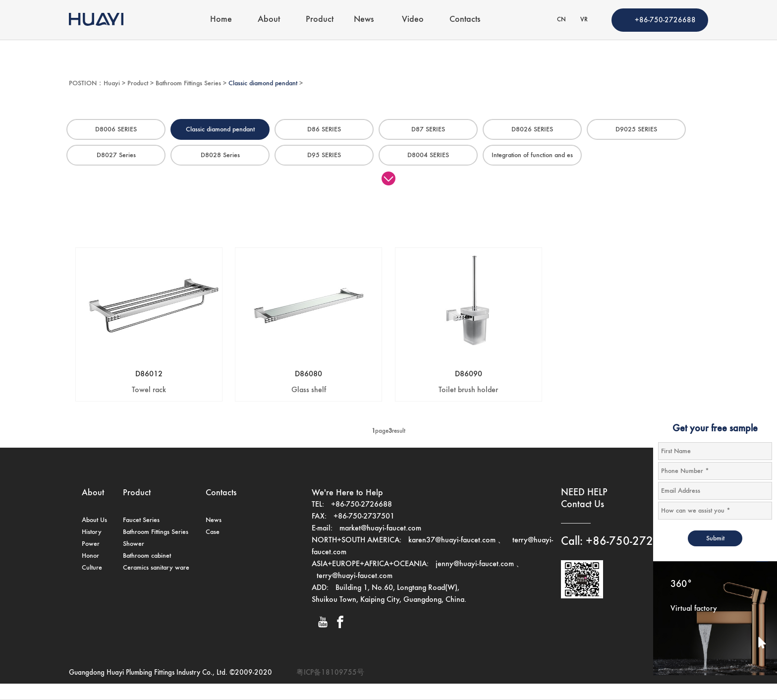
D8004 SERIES (428, 155)
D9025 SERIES (636, 129)
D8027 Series (116, 155)
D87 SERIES (428, 129)
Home (221, 19)
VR (584, 20)
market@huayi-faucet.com (380, 528)
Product (320, 19)
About (269, 19)
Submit (715, 538)
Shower (134, 544)
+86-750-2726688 (665, 20)
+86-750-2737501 (364, 517)
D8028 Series (220, 155)
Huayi (112, 83)
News (364, 19)
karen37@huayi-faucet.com (452, 540)
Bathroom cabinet (147, 556)
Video (413, 19)
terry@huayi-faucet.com (355, 576)
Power (91, 544)
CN (561, 20)
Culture (92, 568)
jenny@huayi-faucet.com (476, 564)
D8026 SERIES (532, 129)
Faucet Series (141, 520)
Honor (90, 556)
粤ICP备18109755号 (330, 672)
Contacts (465, 19)
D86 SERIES (324, 129)
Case (213, 532)
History (92, 532)
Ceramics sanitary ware (156, 568)
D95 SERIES (324, 155)
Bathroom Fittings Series (188, 83)
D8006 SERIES (116, 129)
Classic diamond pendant (263, 83)
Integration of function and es (532, 155)
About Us (94, 520)
